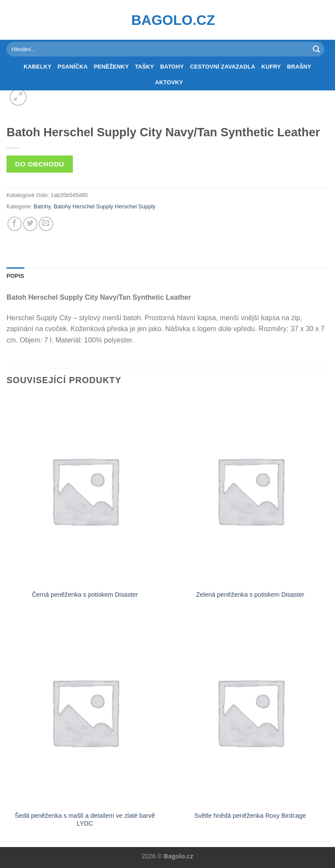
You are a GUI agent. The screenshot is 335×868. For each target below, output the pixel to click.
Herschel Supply (135, 206)
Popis (15, 276)
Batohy (172, 67)
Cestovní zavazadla (223, 67)
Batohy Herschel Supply (84, 206)
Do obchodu (40, 164)
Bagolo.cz (167, 20)
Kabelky (38, 67)
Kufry (271, 67)
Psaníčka (73, 67)
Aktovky (169, 82)
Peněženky (111, 67)
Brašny (299, 67)
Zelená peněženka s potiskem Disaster (250, 595)
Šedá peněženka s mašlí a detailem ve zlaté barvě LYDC (85, 820)
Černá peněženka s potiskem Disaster (85, 595)
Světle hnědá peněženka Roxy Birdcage (250, 816)
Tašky (144, 67)
